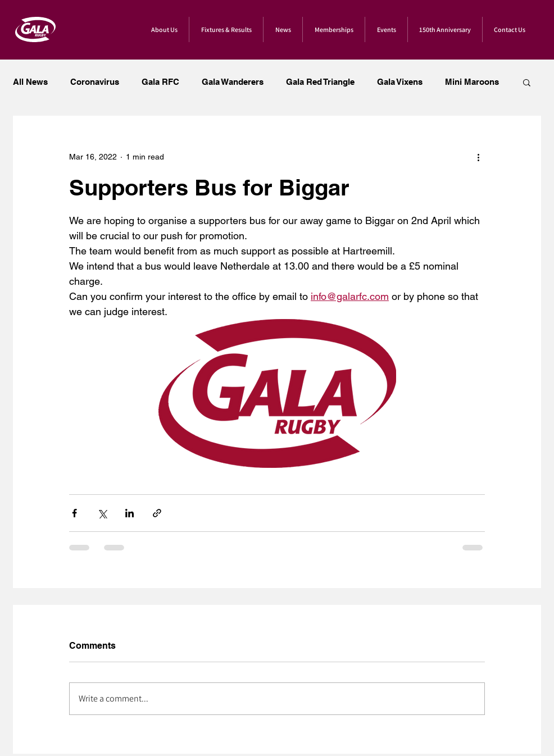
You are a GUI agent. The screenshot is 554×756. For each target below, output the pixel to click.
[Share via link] (157, 513)
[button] (527, 82)
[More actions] (478, 157)
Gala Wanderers (233, 82)
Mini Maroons (472, 82)
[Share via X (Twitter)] (102, 513)
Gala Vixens (400, 82)
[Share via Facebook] (74, 513)
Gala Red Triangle (320, 82)
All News (30, 82)
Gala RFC (160, 82)
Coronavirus (95, 82)
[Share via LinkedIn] (130, 513)
